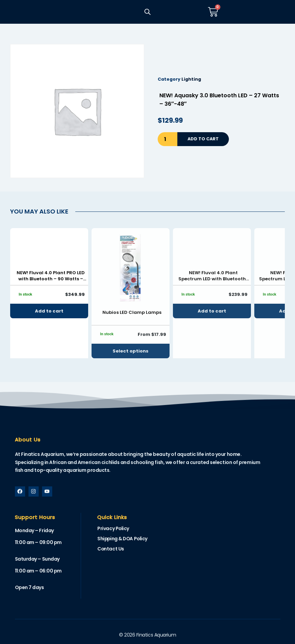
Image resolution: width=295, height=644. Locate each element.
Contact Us (111, 549)
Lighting (191, 79)
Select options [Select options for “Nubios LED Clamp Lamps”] (131, 351)
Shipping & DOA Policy (123, 539)
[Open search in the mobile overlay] (147, 12)
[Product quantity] (168, 139)
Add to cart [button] (49, 311)
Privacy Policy (113, 529)
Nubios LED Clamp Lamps (132, 312)
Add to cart (203, 139)
